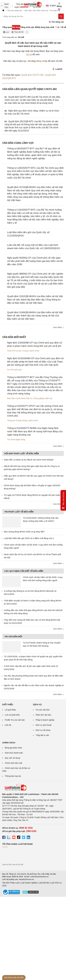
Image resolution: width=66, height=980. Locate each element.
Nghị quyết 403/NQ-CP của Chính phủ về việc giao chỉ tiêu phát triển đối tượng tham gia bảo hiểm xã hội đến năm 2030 (35, 261)
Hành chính (33, 421)
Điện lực (49, 398)
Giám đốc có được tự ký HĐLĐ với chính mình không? (29, 460)
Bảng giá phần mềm (13, 748)
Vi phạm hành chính (31, 351)
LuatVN (57, 69)
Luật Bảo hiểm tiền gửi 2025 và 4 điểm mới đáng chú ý (29, 538)
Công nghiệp (39, 398)
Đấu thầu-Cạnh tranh (16, 398)
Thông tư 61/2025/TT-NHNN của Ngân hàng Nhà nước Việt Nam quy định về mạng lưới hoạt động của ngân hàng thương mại (35, 431)
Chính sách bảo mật (13, 763)
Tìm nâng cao (56, 22)
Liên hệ (8, 725)
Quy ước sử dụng (12, 758)
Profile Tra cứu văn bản (15, 720)
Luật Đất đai (44, 883)
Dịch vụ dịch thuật (44, 725)
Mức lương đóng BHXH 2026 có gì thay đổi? (24, 532)
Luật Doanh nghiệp (29, 883)
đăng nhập (42, 61)
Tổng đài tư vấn (42, 735)
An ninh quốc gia (14, 370)
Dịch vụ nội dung (43, 730)
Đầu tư (29, 398)
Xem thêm (58, 327)
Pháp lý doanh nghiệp (45, 720)
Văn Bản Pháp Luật (11, 883)
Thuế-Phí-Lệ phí (14, 351)
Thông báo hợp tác (13, 776)
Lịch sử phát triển (12, 715)
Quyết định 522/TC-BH (33, 75)
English (50, 6)
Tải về (29, 54)
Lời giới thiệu (10, 710)
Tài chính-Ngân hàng (16, 440)
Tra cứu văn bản (43, 710)
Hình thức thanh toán (14, 753)
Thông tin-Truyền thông (17, 421)
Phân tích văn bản (43, 715)
